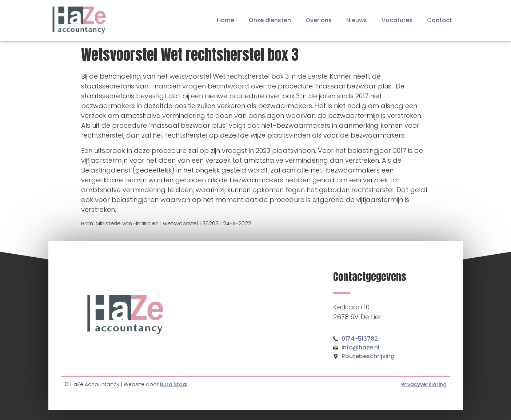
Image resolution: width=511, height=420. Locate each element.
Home (225, 20)
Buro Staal (174, 384)
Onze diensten (270, 20)
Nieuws (357, 20)
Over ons (319, 20)
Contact (440, 20)
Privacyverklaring (424, 384)
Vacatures (397, 20)
